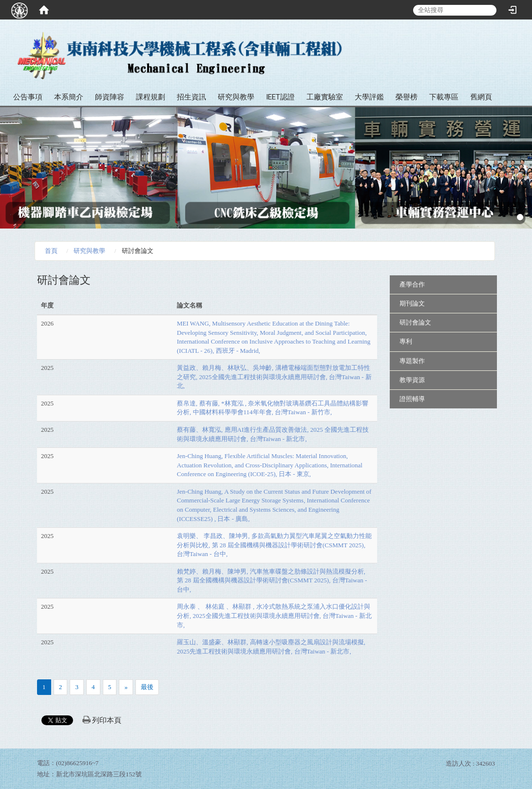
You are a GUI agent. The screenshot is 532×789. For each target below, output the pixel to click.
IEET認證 (280, 97)
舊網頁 (481, 97)
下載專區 (444, 97)
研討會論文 (415, 322)
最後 (147, 687)
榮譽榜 (407, 97)
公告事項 (28, 97)
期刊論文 (412, 303)
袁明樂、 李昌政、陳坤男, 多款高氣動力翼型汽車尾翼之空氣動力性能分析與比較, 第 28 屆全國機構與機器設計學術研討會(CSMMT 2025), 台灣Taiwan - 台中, (274, 545)
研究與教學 (236, 97)
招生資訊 (191, 97)
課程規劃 (151, 97)
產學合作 (412, 284)
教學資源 (412, 380)
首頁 (51, 251)
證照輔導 (412, 399)
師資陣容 (110, 97)
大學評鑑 (369, 97)
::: (521, 39)
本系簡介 (69, 97)
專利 (406, 341)
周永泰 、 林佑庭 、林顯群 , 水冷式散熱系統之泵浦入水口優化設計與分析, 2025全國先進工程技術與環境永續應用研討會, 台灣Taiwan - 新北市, (274, 616)
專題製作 (412, 361)
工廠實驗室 (325, 97)
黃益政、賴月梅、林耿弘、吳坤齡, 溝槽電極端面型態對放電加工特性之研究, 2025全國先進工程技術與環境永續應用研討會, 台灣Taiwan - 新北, (274, 377)
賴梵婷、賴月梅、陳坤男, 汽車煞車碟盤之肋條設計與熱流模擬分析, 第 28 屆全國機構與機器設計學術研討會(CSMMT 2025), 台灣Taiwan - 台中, (272, 580)
